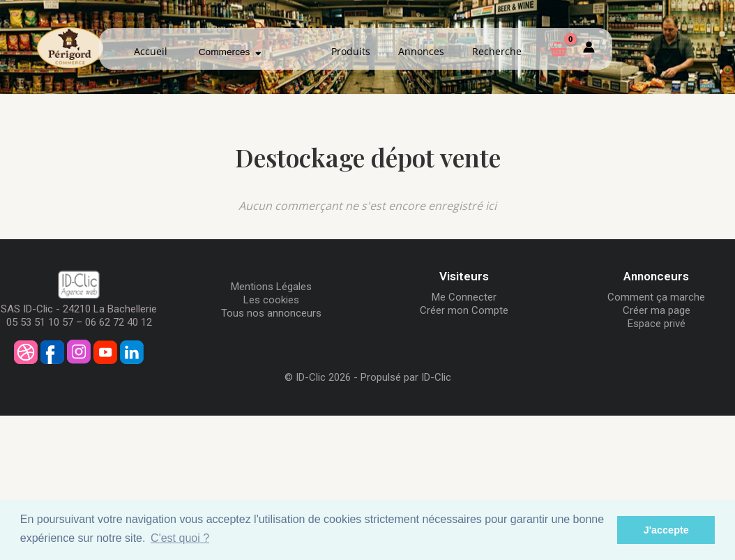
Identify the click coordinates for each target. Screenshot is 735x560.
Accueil (151, 51)
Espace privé (657, 324)
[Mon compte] (589, 49)
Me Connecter (464, 297)
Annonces (421, 51)
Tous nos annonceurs (271, 313)
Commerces (230, 52)
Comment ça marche (656, 297)
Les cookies (271, 300)
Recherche (497, 51)
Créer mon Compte (464, 310)
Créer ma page (657, 310)
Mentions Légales (271, 287)
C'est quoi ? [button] (180, 538)
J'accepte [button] (666, 530)
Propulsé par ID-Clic (406, 377)
